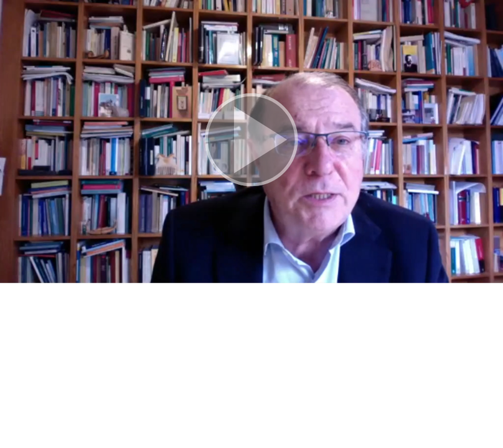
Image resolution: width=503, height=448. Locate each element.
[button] (251, 142)
